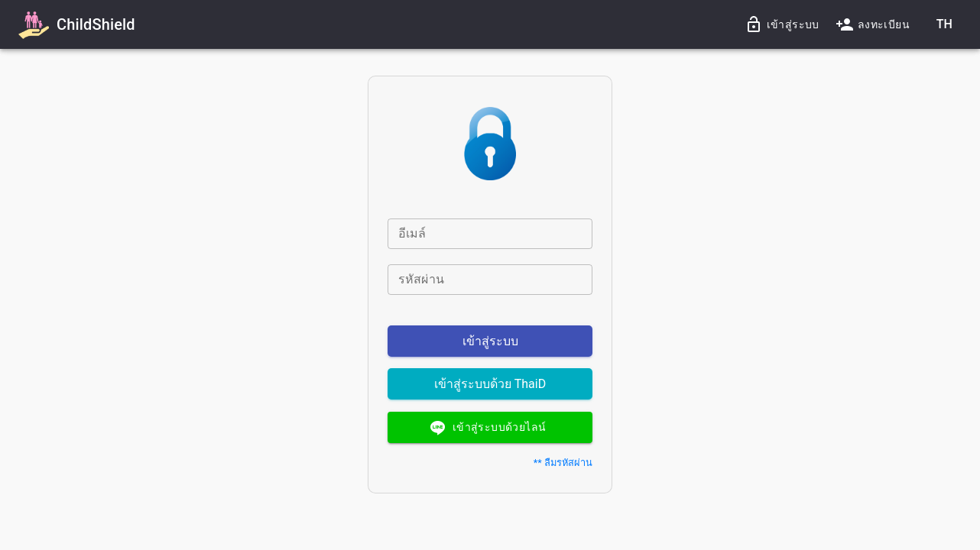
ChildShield (96, 24)
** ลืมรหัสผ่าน (563, 463)
